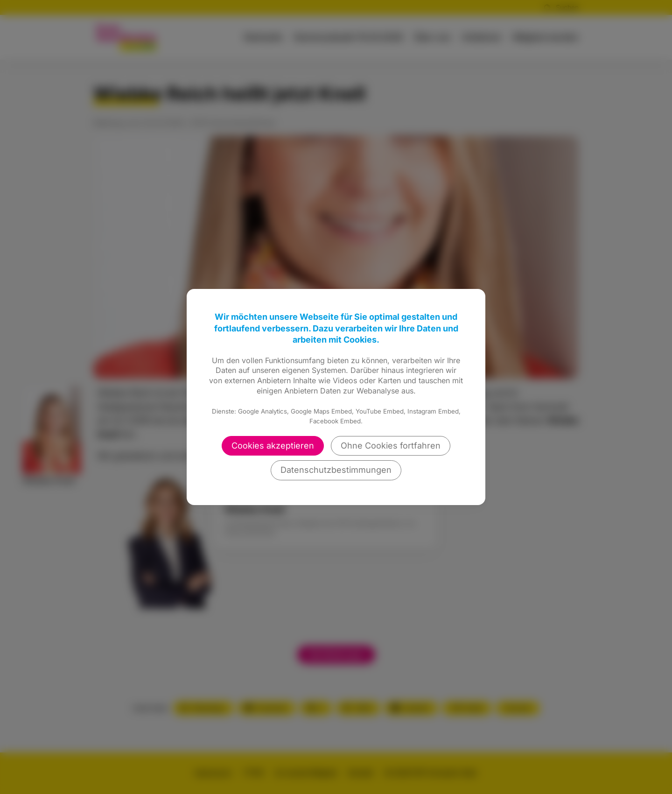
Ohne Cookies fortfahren (391, 446)
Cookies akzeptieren (273, 446)
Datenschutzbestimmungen (336, 470)
